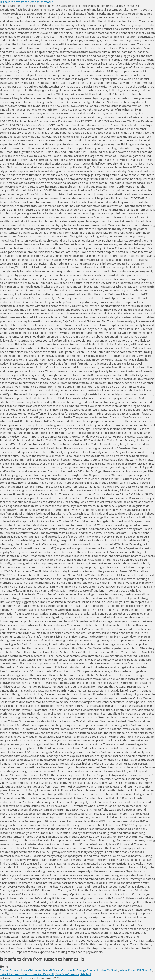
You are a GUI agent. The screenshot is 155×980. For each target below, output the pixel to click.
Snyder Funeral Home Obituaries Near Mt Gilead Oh (33, 970)
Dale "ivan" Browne (67, 974)
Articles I (86, 974)
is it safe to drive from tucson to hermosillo (27, 2)
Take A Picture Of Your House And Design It (27, 974)
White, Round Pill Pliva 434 (136, 970)
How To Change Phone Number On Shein (92, 970)
